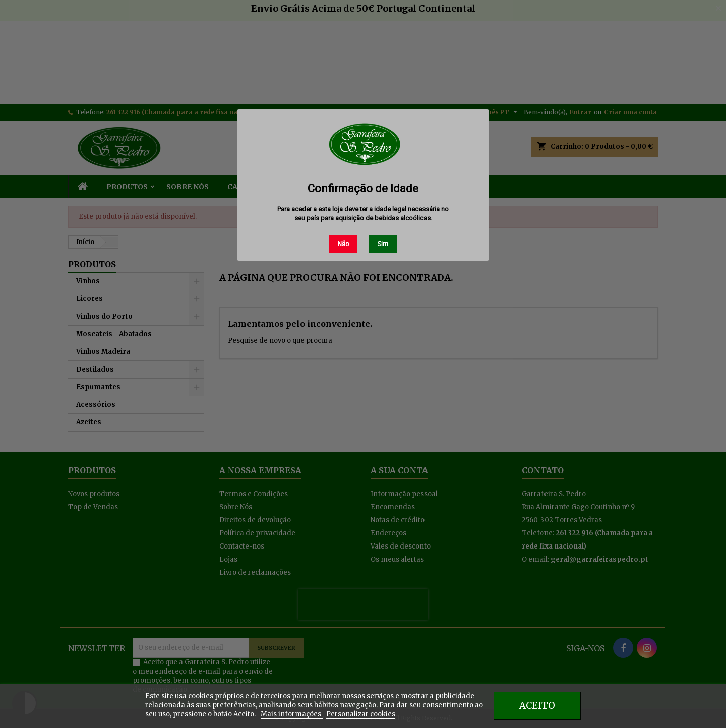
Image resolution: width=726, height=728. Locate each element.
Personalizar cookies (361, 714)
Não (343, 244)
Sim (383, 244)
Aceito (537, 706)
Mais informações (292, 714)
